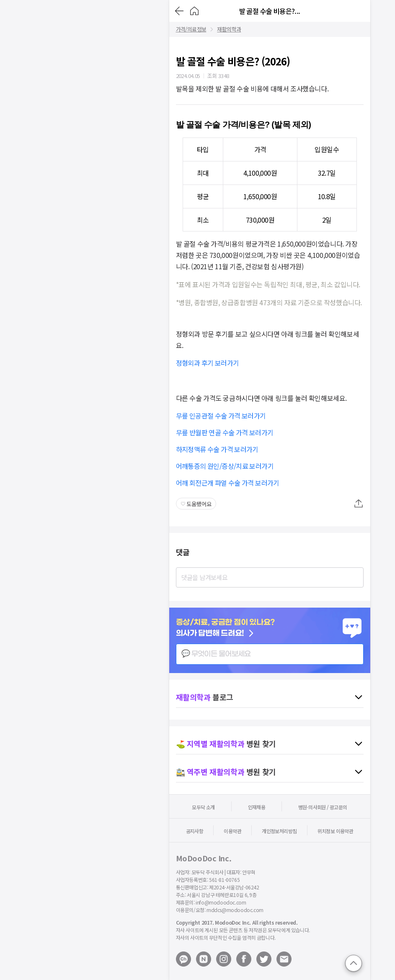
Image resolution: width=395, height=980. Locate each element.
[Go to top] (354, 963)
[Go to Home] (194, 11)
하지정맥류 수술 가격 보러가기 (217, 449)
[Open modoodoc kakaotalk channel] (183, 959)
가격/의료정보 (191, 29)
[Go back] (179, 11)
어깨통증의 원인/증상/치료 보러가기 (225, 466)
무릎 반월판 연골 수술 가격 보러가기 (225, 432)
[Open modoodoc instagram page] (224, 959)
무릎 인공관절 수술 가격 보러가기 (221, 416)
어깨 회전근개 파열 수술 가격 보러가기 (228, 483)
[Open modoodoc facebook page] (244, 959)
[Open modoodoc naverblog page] (204, 959)
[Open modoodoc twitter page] (264, 959)
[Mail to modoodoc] (284, 959)
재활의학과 (229, 29)
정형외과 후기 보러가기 (208, 363)
